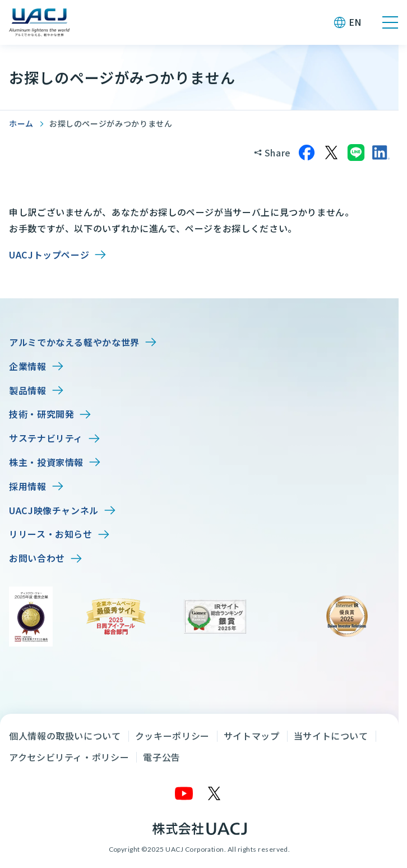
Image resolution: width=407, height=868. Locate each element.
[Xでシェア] (331, 153)
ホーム (21, 123)
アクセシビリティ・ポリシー (69, 757)
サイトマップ (252, 736)
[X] (215, 793)
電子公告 (162, 757)
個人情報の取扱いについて (65, 736)
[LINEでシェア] (356, 153)
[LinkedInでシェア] (381, 153)
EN (355, 22)
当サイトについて (331, 736)
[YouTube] (184, 793)
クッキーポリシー (172, 736)
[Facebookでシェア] (307, 153)
